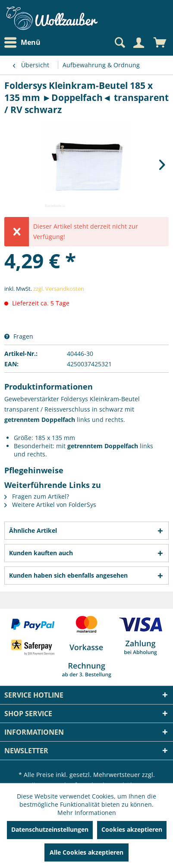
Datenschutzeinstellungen (50, 829)
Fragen (19, 336)
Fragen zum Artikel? (37, 496)
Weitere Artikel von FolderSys (50, 505)
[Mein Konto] (138, 43)
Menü (22, 43)
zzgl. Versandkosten (59, 289)
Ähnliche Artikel (33, 530)
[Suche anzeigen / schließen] (119, 43)
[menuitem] (25, 42)
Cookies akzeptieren (132, 829)
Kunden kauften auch (41, 553)
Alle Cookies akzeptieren (86, 852)
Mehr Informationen (87, 813)
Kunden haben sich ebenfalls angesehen (68, 575)
